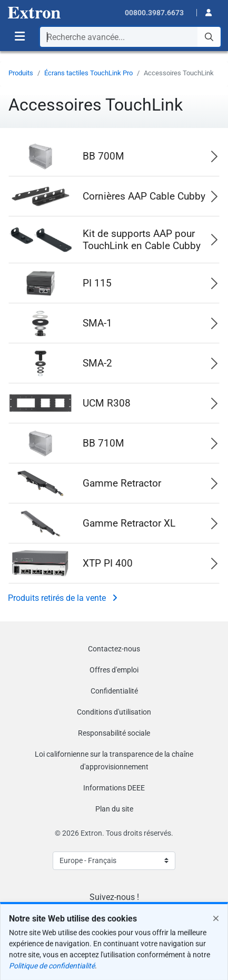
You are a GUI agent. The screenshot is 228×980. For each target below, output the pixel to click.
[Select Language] (114, 861)
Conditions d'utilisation (114, 712)
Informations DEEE (114, 788)
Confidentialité (114, 691)
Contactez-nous (114, 649)
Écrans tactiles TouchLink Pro (88, 73)
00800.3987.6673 (154, 13)
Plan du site (114, 809)
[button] (205, 12)
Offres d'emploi (114, 670)
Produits (21, 73)
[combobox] (130, 37)
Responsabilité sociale (114, 733)
